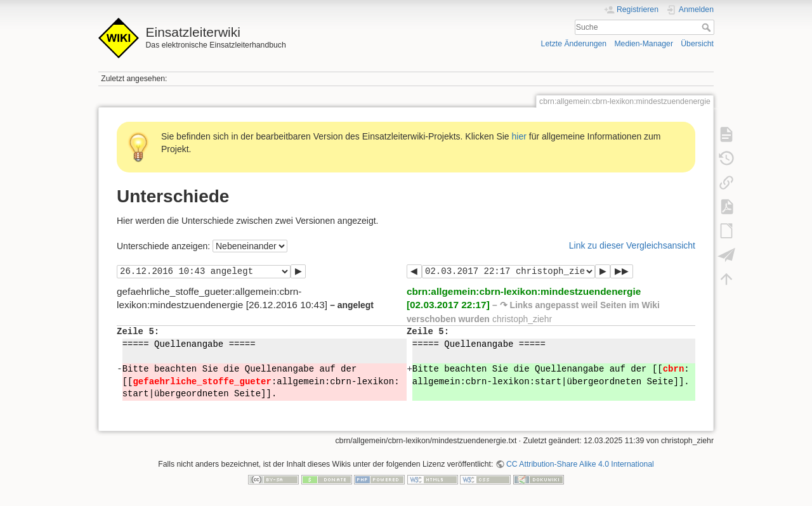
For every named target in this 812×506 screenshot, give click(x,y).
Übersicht (697, 44)
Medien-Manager (644, 44)
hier (519, 136)
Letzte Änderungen (574, 44)
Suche (708, 27)
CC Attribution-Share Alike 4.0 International (580, 464)
